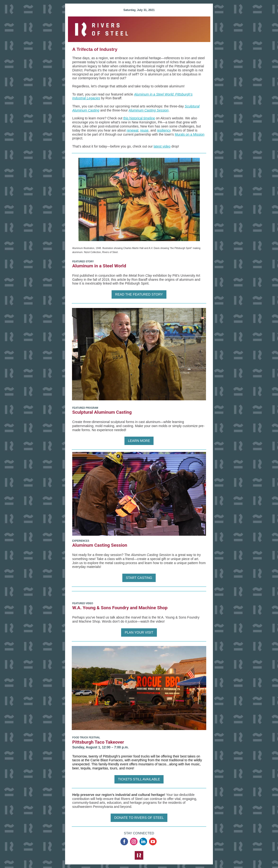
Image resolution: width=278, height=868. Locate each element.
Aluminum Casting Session (149, 110)
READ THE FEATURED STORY (139, 294)
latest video (162, 146)
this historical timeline (139, 118)
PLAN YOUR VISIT (139, 632)
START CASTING (139, 578)
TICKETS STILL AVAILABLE (139, 779)
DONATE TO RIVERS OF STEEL (139, 818)
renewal (132, 130)
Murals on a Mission (190, 134)
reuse (144, 130)
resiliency (164, 130)
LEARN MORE (139, 441)
